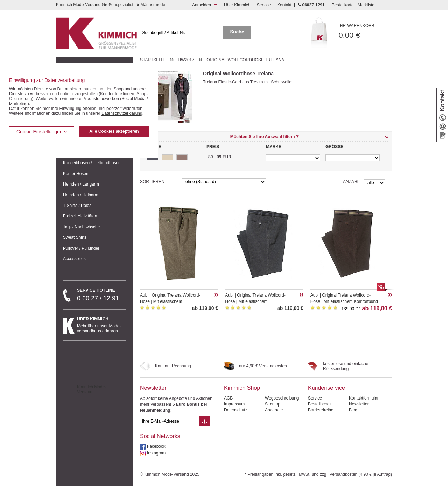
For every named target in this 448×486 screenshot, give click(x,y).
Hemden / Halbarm (81, 195)
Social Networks (160, 436)
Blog (353, 410)
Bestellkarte (343, 5)
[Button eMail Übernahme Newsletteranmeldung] (205, 421)
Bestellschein (320, 404)
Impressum (234, 404)
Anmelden (202, 5)
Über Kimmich (237, 5)
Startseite (153, 60)
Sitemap (273, 404)
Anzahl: (352, 182)
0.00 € (366, 31)
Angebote (274, 410)
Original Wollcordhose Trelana (245, 60)
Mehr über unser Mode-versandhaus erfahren (101, 325)
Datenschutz (236, 410)
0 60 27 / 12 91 (101, 295)
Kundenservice (327, 388)
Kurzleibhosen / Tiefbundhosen (92, 163)
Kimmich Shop (242, 388)
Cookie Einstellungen (42, 132)
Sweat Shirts (75, 237)
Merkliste (366, 5)
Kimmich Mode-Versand (92, 389)
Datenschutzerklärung (122, 113)
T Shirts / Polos (77, 206)
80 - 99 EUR (220, 157)
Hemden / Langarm (81, 184)
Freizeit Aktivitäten (80, 216)
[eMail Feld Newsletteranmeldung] (169, 421)
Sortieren (152, 182)
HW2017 (186, 60)
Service (264, 5)
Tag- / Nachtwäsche (81, 227)
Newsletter (153, 388)
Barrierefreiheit (322, 410)
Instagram (156, 453)
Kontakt (284, 5)
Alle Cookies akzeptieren (114, 131)
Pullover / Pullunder (81, 248)
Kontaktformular (364, 398)
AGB (228, 398)
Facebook (156, 446)
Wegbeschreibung (282, 398)
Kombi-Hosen (76, 174)
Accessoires (74, 259)
